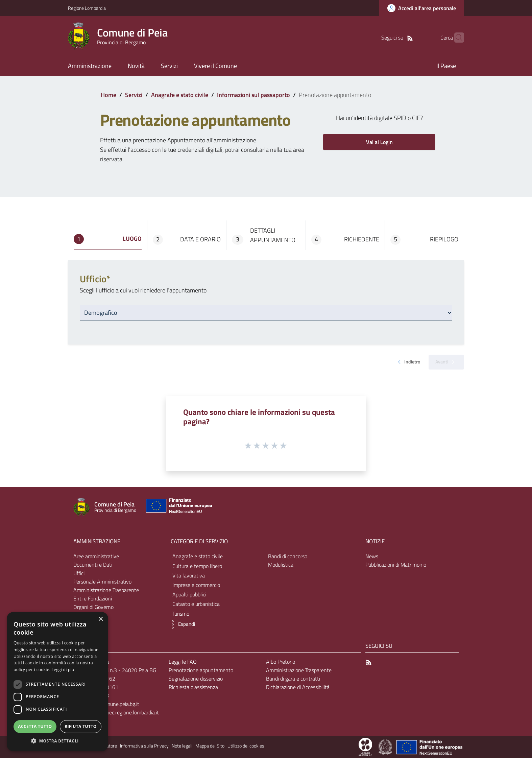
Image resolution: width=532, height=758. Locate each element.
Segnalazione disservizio (196, 679)
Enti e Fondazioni (93, 598)
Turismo (181, 614)
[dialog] (57, 682)
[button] (181, 624)
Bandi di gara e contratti (293, 679)
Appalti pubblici (189, 594)
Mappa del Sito (210, 746)
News (372, 556)
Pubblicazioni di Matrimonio (396, 565)
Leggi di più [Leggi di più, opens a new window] (63, 670)
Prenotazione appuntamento (201, 670)
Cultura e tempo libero (197, 566)
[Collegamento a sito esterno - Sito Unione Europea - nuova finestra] (178, 507)
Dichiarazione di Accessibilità (298, 687)
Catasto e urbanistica (196, 604)
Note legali (182, 746)
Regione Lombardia (87, 8)
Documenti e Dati (93, 565)
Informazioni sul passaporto (253, 95)
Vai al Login (379, 142)
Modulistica (281, 565)
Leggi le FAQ (183, 662)
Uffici (79, 573)
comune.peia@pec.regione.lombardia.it (116, 712)
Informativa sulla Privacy (144, 746)
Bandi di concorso (288, 556)
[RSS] (400, 38)
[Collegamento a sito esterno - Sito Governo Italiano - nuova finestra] (386, 747)
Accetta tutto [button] (35, 726)
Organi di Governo (93, 607)
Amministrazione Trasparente (106, 590)
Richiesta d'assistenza (193, 687)
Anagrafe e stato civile (180, 95)
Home (108, 95)
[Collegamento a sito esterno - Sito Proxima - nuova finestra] (365, 747)
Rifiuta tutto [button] (81, 726)
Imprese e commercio (196, 585)
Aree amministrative (96, 556)
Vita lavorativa (189, 575)
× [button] (101, 619)
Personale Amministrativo (102, 582)
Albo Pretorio (281, 662)
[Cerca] (456, 38)
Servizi (134, 95)
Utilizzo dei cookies (246, 746)
